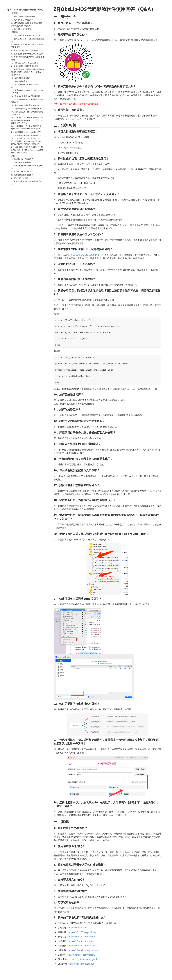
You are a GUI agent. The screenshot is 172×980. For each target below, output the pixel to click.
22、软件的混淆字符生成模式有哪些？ (26, 135)
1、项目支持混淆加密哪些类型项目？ (26, 35)
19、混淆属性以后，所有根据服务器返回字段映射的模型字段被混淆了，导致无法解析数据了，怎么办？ (27, 120)
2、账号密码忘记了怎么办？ (22, 20)
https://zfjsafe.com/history (82, 955)
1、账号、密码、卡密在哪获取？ (24, 16)
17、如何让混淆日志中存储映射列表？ (26, 109)
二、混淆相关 (13, 32)
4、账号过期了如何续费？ (21, 29)
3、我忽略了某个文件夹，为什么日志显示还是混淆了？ (27, 46)
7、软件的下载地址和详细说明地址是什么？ (27, 183)
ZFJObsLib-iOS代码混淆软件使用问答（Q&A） (25, 10)
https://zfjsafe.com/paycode (82, 946)
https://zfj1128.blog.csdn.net (83, 932)
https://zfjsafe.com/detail (81, 941)
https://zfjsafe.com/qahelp (82, 937)
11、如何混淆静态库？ (20, 81)
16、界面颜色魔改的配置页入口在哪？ (26, 105)
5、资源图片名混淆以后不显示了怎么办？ (27, 54)
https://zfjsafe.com (78, 928)
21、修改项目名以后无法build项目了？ (26, 132)
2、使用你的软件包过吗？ (21, 162)
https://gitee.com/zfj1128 (82, 964)
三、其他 (11, 156)
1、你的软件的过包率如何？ (22, 159)
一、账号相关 (13, 13)
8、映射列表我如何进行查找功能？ (25, 66)
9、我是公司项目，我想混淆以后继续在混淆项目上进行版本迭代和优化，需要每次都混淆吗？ (27, 72)
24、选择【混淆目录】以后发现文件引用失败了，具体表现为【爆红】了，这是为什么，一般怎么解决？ (27, 150)
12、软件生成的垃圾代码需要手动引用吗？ (26, 86)
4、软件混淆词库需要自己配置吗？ (25, 50)
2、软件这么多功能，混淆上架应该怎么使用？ (27, 40)
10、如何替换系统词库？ (21, 78)
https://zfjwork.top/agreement (84, 950)
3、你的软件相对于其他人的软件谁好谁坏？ (27, 167)
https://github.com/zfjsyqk (84, 959)
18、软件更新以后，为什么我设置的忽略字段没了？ (27, 113)
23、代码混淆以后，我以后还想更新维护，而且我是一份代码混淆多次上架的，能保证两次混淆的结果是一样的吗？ (27, 141)
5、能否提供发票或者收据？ (22, 175)
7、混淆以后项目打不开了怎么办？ (25, 63)
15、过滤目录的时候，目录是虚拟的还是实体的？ (27, 101)
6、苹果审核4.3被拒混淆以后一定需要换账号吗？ (28, 58)
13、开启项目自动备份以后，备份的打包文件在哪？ (27, 92)
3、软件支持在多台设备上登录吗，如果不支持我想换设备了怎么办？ (27, 24)
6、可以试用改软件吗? (20, 178)
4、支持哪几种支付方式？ (21, 171)
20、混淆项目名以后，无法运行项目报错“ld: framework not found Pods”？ (26, 127)
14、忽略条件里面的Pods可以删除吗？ (27, 96)
